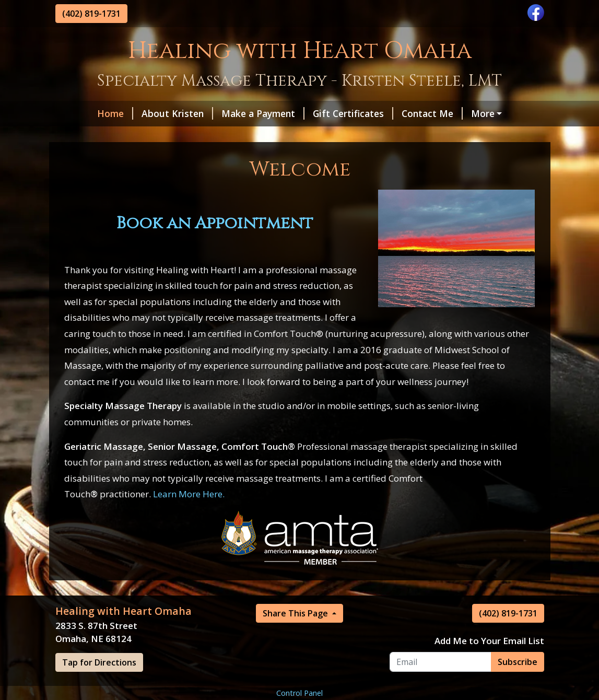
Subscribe (518, 684)
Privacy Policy (94, 136)
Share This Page (296, 635)
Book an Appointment (215, 246)
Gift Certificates (320, 113)
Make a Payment (230, 113)
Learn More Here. (189, 516)
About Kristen (144, 113)
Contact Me (399, 113)
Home (82, 113)
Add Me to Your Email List (489, 663)
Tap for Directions (99, 684)
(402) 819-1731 (91, 14)
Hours (456, 113)
